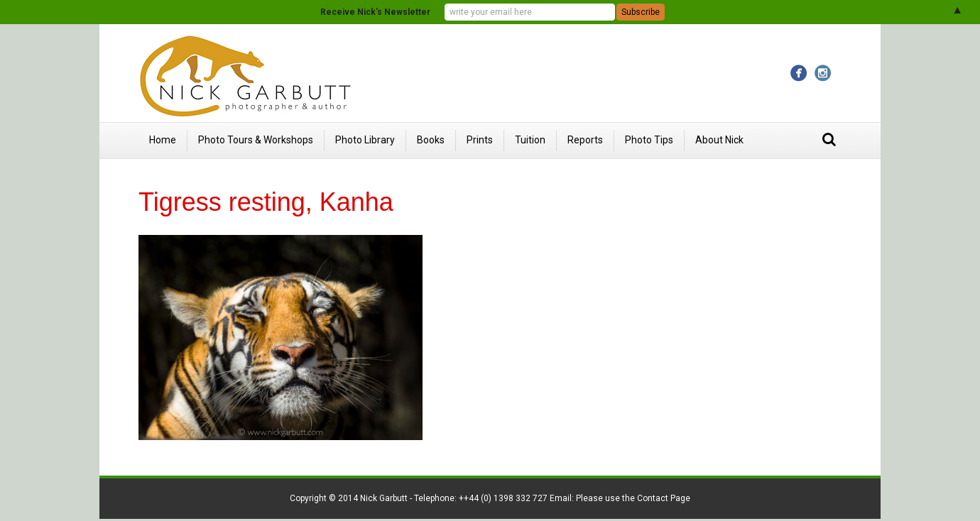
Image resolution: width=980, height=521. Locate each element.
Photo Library (365, 140)
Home (163, 140)
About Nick (719, 140)
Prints (480, 140)
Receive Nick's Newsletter (375, 12)
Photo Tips (649, 140)
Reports (585, 140)
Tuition (530, 140)
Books (431, 140)
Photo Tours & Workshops (256, 140)
